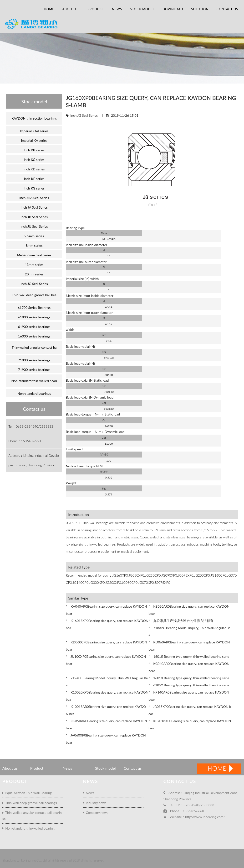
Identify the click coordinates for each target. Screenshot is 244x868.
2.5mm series (34, 236)
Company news (96, 813)
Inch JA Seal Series (34, 207)
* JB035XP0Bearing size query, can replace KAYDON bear (190, 710)
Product (96, 9)
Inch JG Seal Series (84, 115)
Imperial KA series (34, 140)
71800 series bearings (34, 360)
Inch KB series (34, 150)
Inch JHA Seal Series (34, 198)
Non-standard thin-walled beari (34, 381)
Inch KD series (34, 169)
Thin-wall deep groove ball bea (34, 295)
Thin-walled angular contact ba (34, 347)
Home (49, 9)
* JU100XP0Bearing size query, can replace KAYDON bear (106, 660)
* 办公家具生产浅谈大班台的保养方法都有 (181, 621)
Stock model (142, 9)
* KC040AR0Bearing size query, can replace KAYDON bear (189, 667)
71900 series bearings (34, 370)
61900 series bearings (34, 327)
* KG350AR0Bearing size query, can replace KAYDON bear (106, 724)
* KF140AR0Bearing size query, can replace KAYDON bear (189, 696)
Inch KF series (34, 179)
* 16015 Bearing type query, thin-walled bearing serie (189, 656)
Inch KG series (34, 188)
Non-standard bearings (34, 393)
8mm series (34, 245)
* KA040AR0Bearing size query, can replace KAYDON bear (106, 610)
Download (173, 9)
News (117, 9)
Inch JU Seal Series (34, 226)
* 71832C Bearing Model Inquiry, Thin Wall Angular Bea (189, 631)
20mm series (34, 274)
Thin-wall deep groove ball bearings (30, 803)
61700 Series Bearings (34, 308)
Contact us (227, 9)
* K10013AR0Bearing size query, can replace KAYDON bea (106, 710)
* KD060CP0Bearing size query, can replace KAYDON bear (106, 646)
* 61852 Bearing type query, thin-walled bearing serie (189, 685)
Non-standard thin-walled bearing (28, 828)
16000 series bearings (34, 336)
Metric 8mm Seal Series (34, 255)
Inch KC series (34, 160)
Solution (200, 9)
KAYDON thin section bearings (34, 118)
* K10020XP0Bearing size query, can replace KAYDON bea (107, 696)
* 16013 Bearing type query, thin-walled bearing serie (189, 678)
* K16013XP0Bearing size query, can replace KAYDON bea (107, 624)
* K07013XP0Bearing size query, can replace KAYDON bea (190, 724)
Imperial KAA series (34, 131)
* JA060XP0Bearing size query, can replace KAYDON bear (106, 739)
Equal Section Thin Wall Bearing (27, 793)
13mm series (34, 265)
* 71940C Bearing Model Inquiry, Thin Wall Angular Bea (107, 681)
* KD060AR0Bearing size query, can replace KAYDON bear (189, 646)
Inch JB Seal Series (34, 217)
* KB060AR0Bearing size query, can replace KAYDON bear (189, 610)
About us (71, 9)
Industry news (95, 803)
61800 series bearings (34, 317)
